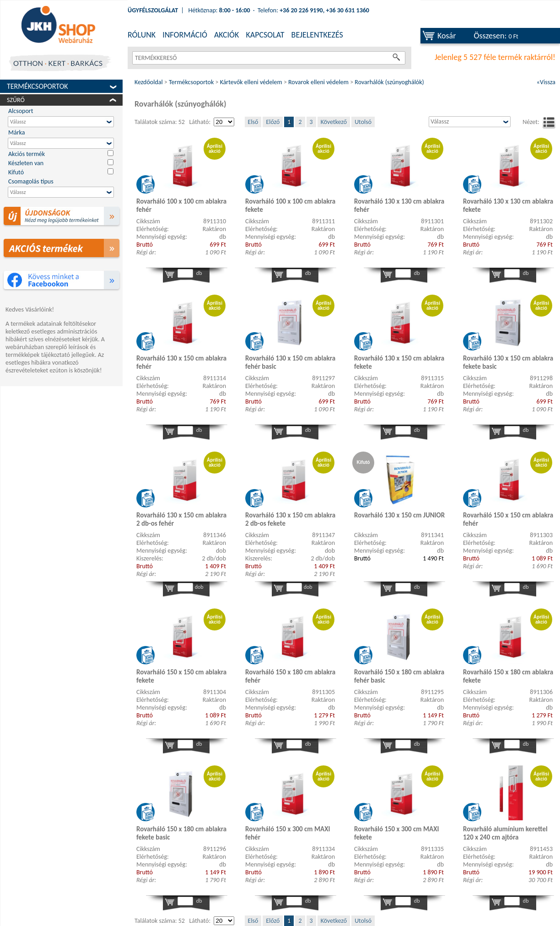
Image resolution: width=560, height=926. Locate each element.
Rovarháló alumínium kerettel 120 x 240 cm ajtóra (505, 833)
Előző (273, 122)
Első (253, 122)
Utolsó (363, 122)
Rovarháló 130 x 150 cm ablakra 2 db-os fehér (181, 519)
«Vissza (546, 82)
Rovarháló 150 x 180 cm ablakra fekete (508, 676)
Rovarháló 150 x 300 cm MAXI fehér (288, 833)
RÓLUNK (142, 35)
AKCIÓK (226, 35)
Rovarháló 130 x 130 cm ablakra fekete (508, 205)
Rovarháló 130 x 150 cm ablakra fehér (181, 362)
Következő (334, 122)
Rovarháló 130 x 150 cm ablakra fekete (399, 362)
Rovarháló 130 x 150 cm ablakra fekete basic (508, 362)
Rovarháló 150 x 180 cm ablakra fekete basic (181, 833)
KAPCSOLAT (265, 35)
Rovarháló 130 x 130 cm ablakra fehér (399, 205)
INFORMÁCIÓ (185, 35)
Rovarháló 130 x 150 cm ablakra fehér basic (290, 362)
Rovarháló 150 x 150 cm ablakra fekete (181, 676)
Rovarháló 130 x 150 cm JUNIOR (399, 515)
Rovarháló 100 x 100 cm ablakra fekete (290, 205)
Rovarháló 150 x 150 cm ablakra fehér (508, 519)
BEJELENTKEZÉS (317, 35)
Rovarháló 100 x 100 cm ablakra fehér (181, 205)
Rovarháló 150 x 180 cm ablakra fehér (290, 676)
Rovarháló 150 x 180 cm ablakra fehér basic (399, 676)
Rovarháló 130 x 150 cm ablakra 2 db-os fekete (290, 519)
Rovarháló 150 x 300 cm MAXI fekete (396, 833)
